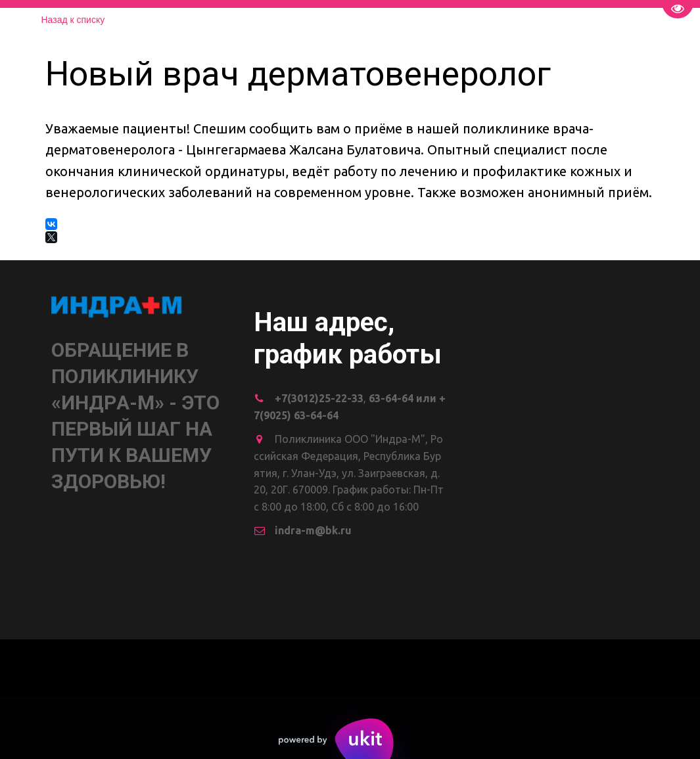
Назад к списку (73, 20)
